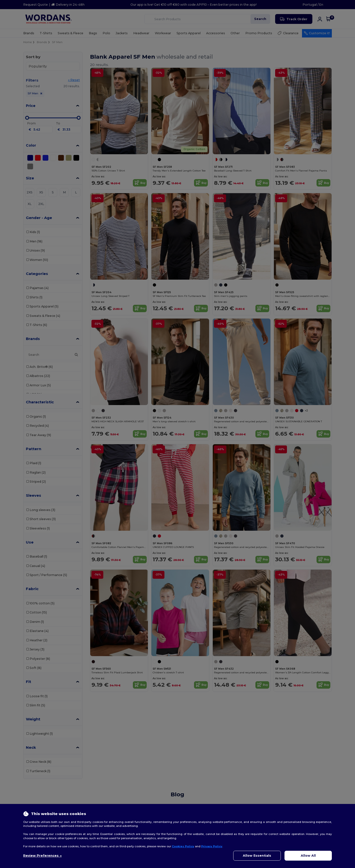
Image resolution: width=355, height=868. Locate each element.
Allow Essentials (257, 856)
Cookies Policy (183, 846)
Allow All (308, 856)
